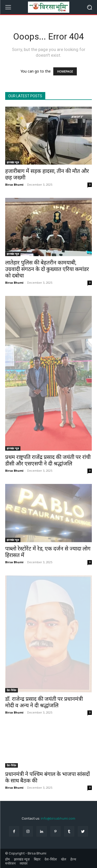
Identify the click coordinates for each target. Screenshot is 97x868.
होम (8, 859)
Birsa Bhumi (14, 184)
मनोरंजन (10, 863)
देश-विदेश (12, 690)
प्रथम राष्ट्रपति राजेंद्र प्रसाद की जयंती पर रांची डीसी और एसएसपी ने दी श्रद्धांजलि (48, 460)
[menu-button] (8, 7)
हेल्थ (73, 859)
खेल (64, 859)
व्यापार (24, 863)
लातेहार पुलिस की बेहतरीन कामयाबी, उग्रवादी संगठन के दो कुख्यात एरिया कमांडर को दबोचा (47, 269)
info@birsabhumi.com (58, 818)
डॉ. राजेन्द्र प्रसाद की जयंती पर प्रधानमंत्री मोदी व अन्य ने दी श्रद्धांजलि (44, 702)
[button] (89, 7)
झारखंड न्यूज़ (13, 162)
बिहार (37, 859)
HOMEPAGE (65, 71)
